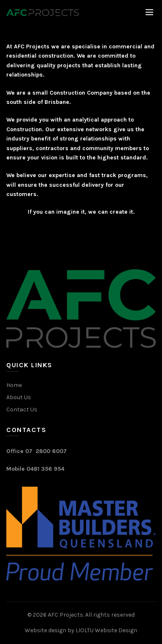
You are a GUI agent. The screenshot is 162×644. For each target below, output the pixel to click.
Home (14, 385)
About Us (19, 397)
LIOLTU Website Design (106, 630)
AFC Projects (65, 615)
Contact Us (22, 409)
